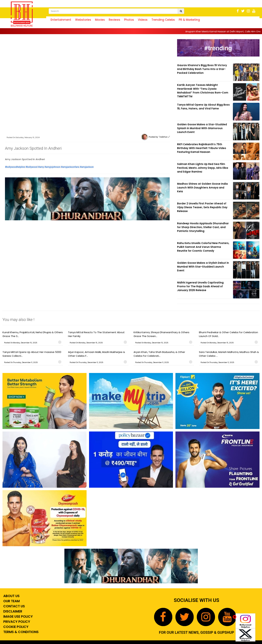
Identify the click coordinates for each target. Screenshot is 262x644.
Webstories (83, 20)
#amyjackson (87, 167)
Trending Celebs (163, 20)
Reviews (114, 20)
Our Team (11, 601)
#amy (41, 167)
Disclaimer (12, 611)
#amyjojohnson (52, 167)
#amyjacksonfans (70, 167)
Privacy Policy (16, 622)
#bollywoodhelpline (15, 167)
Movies (100, 20)
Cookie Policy (15, 627)
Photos (129, 20)
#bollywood (31, 167)
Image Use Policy (18, 616)
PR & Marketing (189, 20)
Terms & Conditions (21, 632)
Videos (143, 20)
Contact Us (14, 606)
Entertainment (61, 20)
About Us (11, 596)
